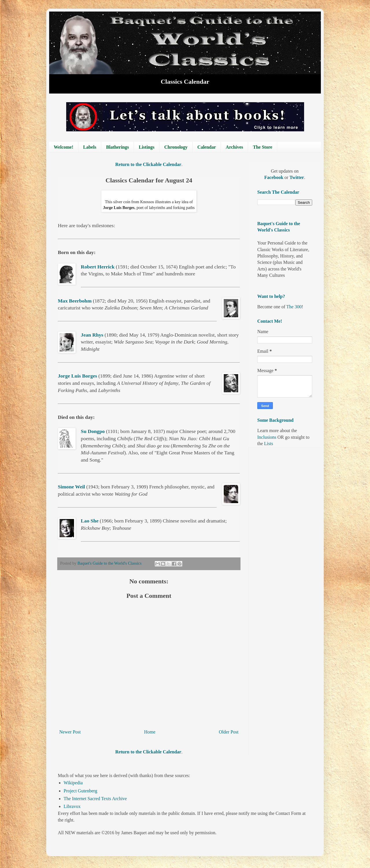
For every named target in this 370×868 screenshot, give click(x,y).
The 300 (294, 307)
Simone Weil (71, 487)
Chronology (176, 147)
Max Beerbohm (75, 301)
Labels (90, 147)
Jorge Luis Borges (77, 376)
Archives (234, 147)
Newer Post (70, 732)
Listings (147, 147)
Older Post (229, 732)
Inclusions (267, 437)
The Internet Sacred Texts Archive (95, 799)
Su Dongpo (93, 431)
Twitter (297, 177)
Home (150, 732)
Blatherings (118, 147)
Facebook (274, 177)
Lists (269, 444)
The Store (263, 147)
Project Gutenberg (81, 791)
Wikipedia (73, 783)
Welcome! (64, 147)
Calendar (207, 147)
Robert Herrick (98, 267)
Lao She (90, 521)
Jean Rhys (92, 335)
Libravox (72, 806)
